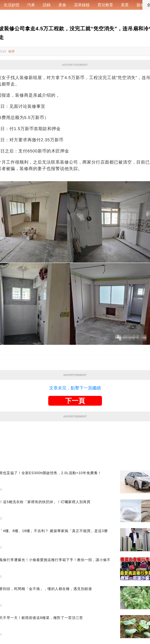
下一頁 (75, 401)
